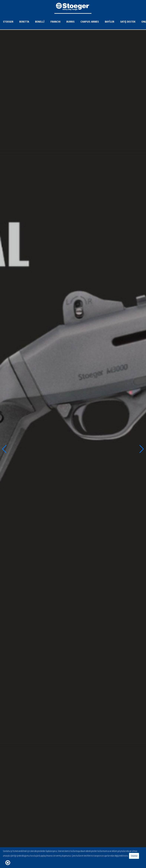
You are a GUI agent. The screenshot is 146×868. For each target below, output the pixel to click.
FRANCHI (55, 21)
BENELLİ (40, 21)
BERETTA (24, 21)
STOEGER (8, 21)
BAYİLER (110, 21)
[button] (4, 449)
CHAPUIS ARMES (90, 21)
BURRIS (70, 21)
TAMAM (134, 856)
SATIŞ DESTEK (128, 21)
